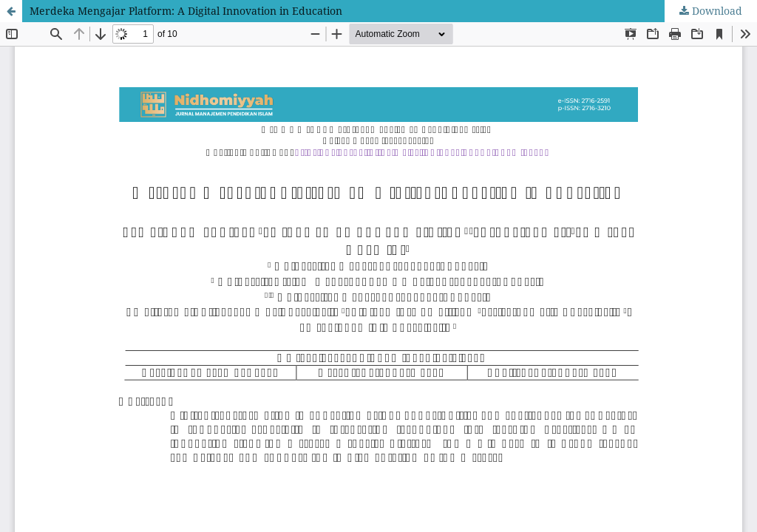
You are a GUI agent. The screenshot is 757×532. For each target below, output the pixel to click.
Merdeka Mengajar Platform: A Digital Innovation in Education (186, 11)
